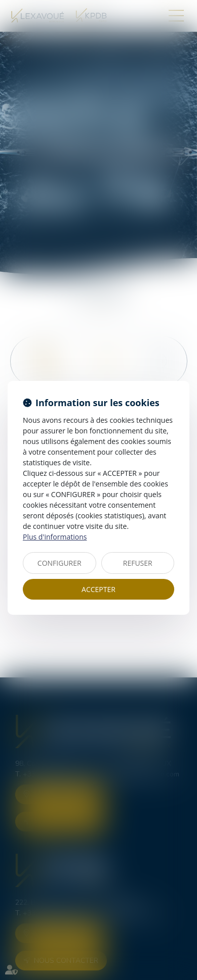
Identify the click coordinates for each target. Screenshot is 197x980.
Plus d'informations (55, 537)
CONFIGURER (60, 563)
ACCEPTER (98, 589)
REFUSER (138, 563)
